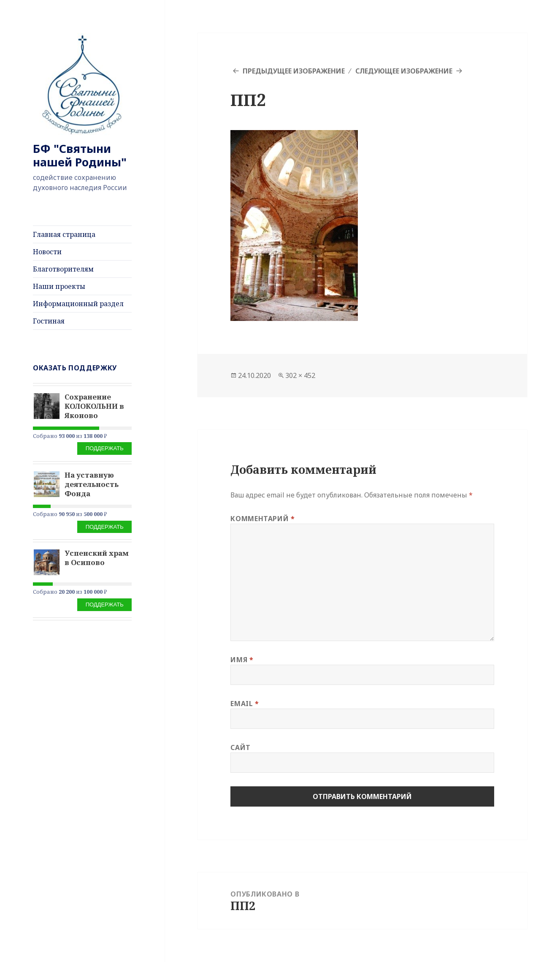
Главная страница (64, 234)
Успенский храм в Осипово (97, 558)
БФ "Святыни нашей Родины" (80, 155)
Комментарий (262, 519)
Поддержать (105, 448)
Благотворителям (63, 269)
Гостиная (49, 321)
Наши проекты (59, 286)
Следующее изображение (404, 71)
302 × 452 (300, 375)
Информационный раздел (78, 304)
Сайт (241, 747)
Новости (47, 252)
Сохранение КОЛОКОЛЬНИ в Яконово (94, 406)
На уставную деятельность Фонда (92, 484)
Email (245, 704)
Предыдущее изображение (294, 71)
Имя (242, 660)
